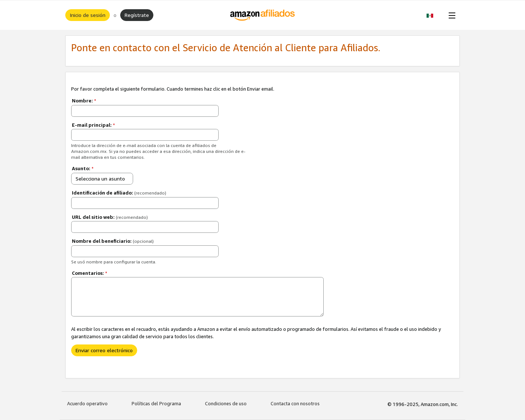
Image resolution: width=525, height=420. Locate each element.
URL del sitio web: (110, 217)
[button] (434, 15)
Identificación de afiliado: (119, 193)
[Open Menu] (451, 15)
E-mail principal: (93, 125)
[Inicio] (263, 15)
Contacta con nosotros (295, 403)
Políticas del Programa (156, 403)
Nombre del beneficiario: (113, 241)
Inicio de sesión (88, 15)
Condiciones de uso (226, 403)
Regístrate (137, 15)
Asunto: (83, 168)
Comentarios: (90, 273)
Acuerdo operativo (87, 403)
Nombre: (84, 101)
